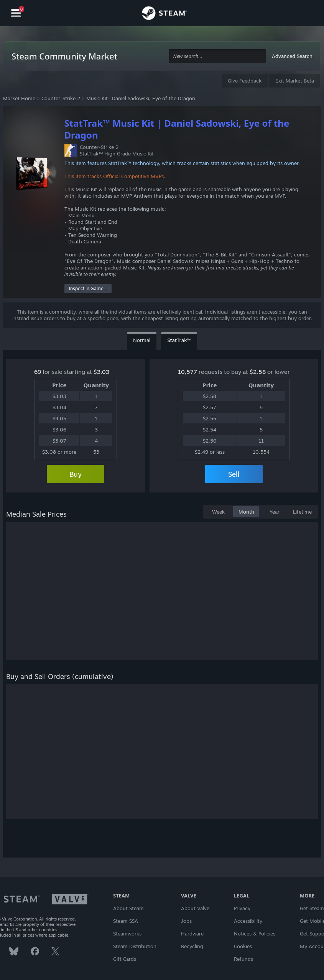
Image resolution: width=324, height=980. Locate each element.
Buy (76, 474)
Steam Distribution (135, 946)
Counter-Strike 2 (61, 98)
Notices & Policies (255, 934)
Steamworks (127, 934)
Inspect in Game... (88, 288)
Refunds (243, 959)
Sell (234, 474)
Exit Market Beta (295, 81)
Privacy (242, 908)
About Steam (128, 908)
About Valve (195, 908)
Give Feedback (245, 81)
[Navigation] (16, 13)
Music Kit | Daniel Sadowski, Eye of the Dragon (141, 98)
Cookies (243, 946)
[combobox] (217, 56)
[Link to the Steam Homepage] (164, 14)
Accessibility (248, 921)
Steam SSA (126, 921)
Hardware (192, 934)
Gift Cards (125, 959)
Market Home (19, 98)
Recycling (192, 946)
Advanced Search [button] (292, 56)
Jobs (186, 921)
